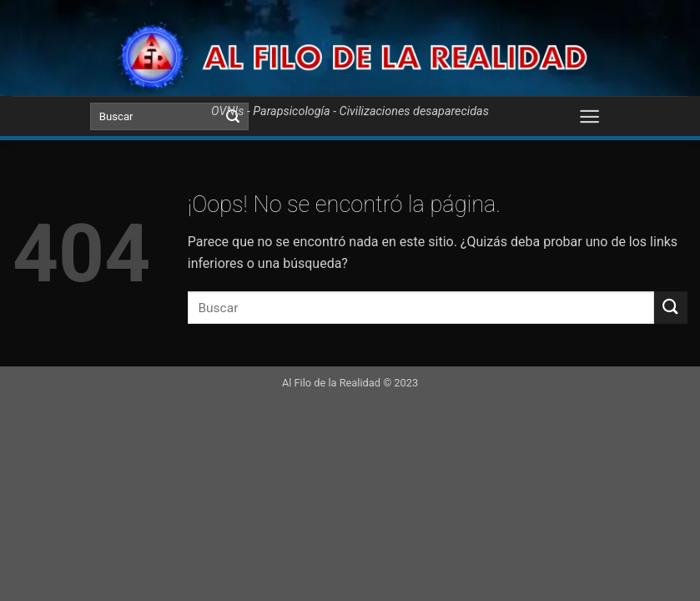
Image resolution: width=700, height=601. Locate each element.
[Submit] (671, 308)
